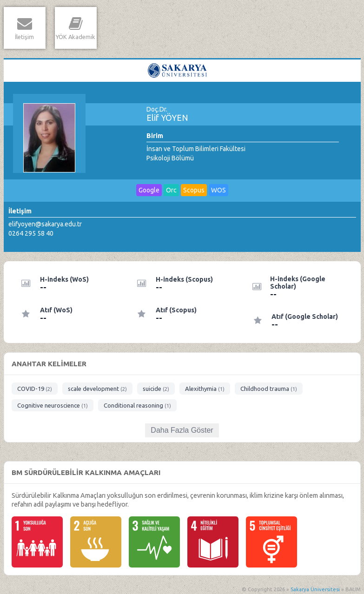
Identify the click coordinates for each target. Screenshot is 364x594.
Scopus (194, 190)
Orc (171, 190)
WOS (218, 190)
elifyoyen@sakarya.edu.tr (45, 224)
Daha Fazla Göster (182, 430)
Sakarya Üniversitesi (315, 589)
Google (149, 190)
